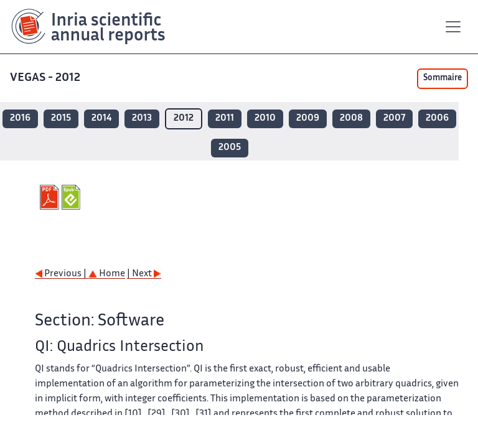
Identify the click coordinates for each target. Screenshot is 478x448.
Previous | (62, 274)
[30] (180, 414)
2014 (101, 119)
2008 (351, 119)
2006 (437, 119)
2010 (265, 119)
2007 (394, 119)
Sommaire (443, 78)
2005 (230, 148)
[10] (133, 414)
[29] (157, 414)
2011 (225, 119)
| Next (144, 274)
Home (107, 274)
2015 (61, 119)
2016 (20, 119)
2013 (142, 119)
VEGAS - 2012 (46, 78)
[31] (204, 414)
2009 (308, 119)
